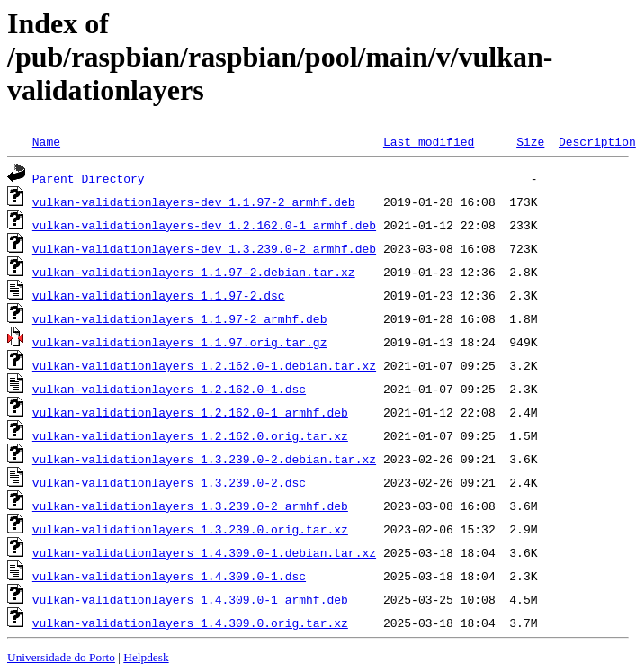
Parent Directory (89, 178)
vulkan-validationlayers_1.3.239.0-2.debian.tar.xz (204, 459)
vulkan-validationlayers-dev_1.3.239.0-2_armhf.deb (204, 248)
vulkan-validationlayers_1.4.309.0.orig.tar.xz (190, 623)
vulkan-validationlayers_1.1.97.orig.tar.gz (180, 342)
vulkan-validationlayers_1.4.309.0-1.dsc (169, 576)
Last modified (429, 141)
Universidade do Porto (61, 657)
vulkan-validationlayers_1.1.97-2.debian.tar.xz (194, 272)
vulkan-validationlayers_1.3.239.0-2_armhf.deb (190, 506)
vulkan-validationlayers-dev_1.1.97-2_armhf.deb (194, 202)
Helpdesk (146, 657)
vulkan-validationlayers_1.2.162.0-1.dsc (169, 389)
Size (530, 141)
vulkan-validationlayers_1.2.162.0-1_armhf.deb (190, 412)
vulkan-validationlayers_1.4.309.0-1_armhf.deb (190, 599)
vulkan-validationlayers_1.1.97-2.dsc (159, 295)
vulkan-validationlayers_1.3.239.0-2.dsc (169, 482)
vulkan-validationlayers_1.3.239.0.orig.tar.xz (190, 529)
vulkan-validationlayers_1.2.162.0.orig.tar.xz (190, 435)
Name (46, 141)
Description (597, 141)
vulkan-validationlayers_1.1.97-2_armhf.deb (180, 318)
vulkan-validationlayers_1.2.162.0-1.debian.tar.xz (204, 365)
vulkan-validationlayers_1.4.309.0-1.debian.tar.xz (204, 552)
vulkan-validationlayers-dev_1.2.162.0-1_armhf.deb (204, 225)
